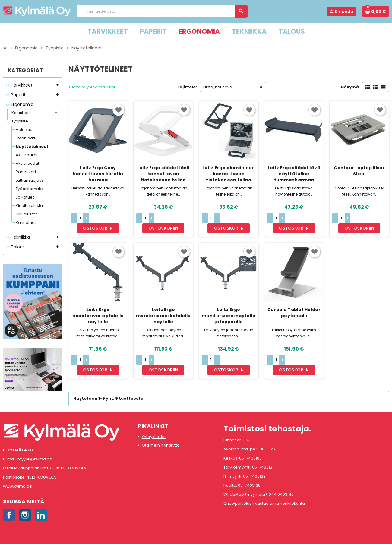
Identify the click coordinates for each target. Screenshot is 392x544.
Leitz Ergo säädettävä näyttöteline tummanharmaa (294, 174)
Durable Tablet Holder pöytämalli (294, 303)
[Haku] (162, 11)
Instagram (25, 508)
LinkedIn (41, 508)
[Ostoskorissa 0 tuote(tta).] (376, 11)
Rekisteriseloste (169, 539)
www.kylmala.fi (18, 480)
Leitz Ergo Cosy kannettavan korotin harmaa (98, 174)
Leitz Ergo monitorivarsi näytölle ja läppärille (229, 306)
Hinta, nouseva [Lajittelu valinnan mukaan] (218, 87)
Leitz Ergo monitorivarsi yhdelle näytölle (98, 306)
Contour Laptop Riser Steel (359, 171)
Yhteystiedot (154, 430)
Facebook (9, 508)
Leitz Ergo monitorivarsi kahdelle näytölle (163, 306)
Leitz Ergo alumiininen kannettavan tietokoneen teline (229, 174)
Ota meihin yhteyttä (161, 439)
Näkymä (350, 87)
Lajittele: (187, 87)
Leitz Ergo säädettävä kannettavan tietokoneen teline (163, 174)
